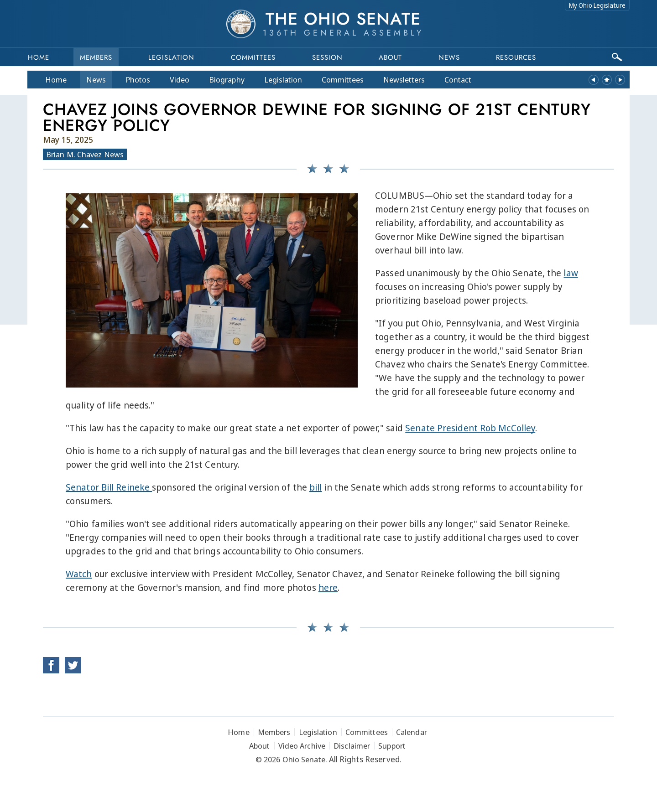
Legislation (171, 57)
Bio (227, 80)
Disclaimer (352, 746)
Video (180, 80)
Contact (458, 80)
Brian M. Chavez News (85, 154)
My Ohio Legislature (597, 5)
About (390, 57)
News (96, 80)
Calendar (412, 732)
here (328, 587)
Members (96, 57)
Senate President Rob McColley (470, 428)
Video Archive (302, 746)
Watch (79, 574)
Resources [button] (516, 57)
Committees (253, 57)
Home (39, 57)
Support (392, 746)
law (571, 273)
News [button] (449, 57)
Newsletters (404, 80)
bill (315, 487)
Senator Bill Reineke (109, 487)
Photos (138, 80)
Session (327, 57)
